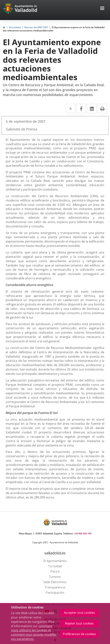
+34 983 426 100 (83, 534)
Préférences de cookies (79, 634)
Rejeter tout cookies (79, 623)
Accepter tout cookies (79, 613)
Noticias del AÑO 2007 (36, 27)
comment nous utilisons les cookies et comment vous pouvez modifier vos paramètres (34, 633)
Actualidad (15, 27)
